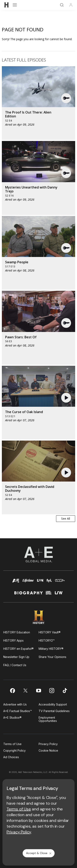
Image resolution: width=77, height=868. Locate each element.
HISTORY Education (17, 632)
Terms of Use (12, 744)
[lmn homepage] (40, 582)
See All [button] (66, 519)
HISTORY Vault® (50, 632)
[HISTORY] (7, 5)
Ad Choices (11, 757)
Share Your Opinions (52, 657)
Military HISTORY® (51, 649)
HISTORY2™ (47, 640)
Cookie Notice (48, 750)
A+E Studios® (12, 717)
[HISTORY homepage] (38, 617)
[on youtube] (39, 691)
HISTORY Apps (13, 640)
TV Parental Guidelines (54, 711)
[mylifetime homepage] (28, 582)
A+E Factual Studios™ (18, 711)
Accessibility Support (53, 704)
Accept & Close (39, 853)
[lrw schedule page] (59, 595)
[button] (66, 98)
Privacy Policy (48, 744)
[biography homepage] (29, 595)
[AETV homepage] (16, 582)
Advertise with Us (15, 704)
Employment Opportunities (48, 719)
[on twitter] (25, 691)
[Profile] (71, 5)
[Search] (62, 5)
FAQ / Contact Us (15, 665)
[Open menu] (15, 5)
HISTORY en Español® (18, 649)
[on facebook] (12, 691)
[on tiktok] (65, 691)
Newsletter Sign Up (16, 657)
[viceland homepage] (60, 582)
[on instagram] (52, 691)
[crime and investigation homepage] (49, 595)
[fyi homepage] (49, 582)
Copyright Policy (14, 750)
